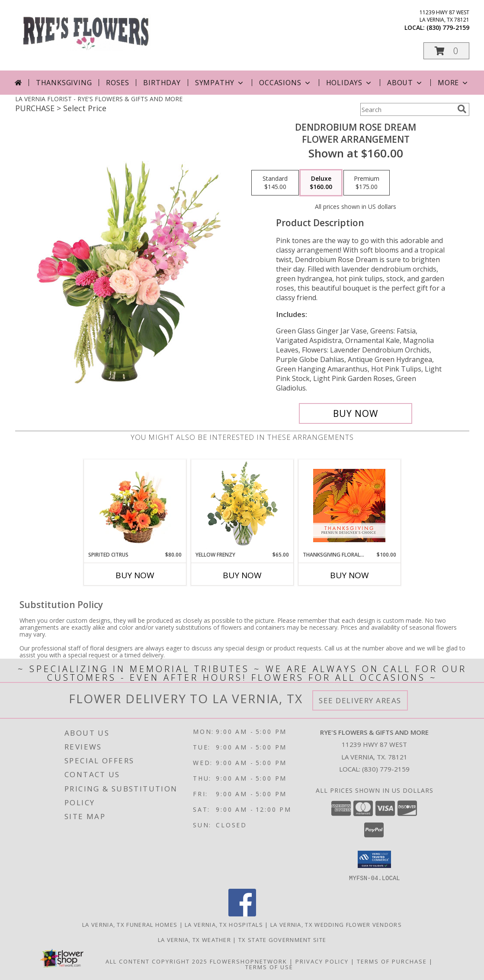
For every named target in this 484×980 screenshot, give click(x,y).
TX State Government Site (282, 939)
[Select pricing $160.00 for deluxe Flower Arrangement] (321, 183)
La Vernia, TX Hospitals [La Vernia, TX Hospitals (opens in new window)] (224, 924)
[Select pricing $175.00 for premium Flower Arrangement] (367, 183)
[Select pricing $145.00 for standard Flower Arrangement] (275, 183)
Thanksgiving (64, 83)
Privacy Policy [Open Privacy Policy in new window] (322, 961)
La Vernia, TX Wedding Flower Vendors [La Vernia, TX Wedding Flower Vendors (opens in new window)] (336, 924)
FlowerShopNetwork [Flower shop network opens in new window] (248, 961)
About (405, 83)
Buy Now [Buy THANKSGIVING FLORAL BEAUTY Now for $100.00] (349, 575)
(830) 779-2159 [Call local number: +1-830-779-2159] (448, 27)
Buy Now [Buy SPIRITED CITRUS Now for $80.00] (135, 575)
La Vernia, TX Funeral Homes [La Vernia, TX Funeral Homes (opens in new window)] (130, 924)
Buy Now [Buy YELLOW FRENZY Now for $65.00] (242, 575)
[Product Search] (407, 109)
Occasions (285, 83)
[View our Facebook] (242, 914)
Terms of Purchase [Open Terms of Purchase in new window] (392, 961)
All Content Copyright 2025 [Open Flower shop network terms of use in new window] (157, 961)
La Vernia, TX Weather (194, 939)
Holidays (349, 83)
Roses (117, 83)
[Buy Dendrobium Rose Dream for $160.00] (356, 413)
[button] (446, 51)
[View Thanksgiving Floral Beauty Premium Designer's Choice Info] (349, 505)
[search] (462, 109)
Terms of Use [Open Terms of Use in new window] (269, 967)
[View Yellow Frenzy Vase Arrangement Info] (242, 505)
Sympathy (220, 83)
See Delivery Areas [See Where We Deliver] (360, 700)
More (454, 83)
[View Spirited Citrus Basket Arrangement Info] (135, 505)
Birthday (162, 83)
